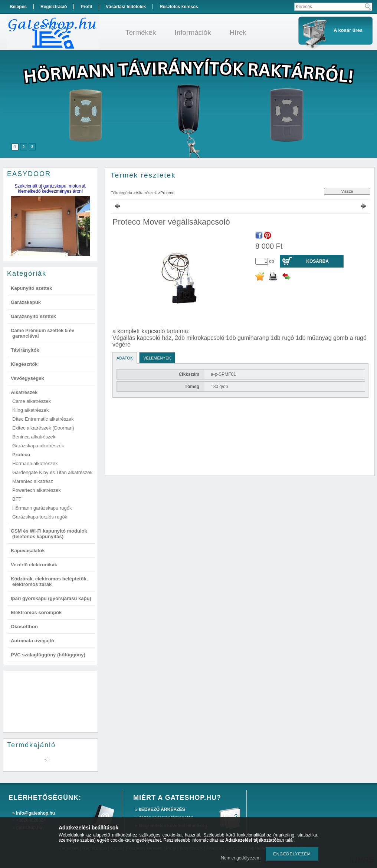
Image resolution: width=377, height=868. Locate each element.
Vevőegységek (27, 378)
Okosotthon (24, 627)
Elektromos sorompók (36, 612)
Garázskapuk (26, 302)
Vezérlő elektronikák (34, 565)
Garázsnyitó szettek (33, 316)
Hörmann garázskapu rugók (42, 508)
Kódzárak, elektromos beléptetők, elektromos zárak (49, 582)
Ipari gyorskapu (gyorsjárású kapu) (51, 598)
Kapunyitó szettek (31, 288)
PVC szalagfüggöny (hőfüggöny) (48, 655)
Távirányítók (25, 350)
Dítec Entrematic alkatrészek (43, 419)
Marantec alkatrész (33, 481)
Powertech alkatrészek (37, 490)
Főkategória (121, 193)
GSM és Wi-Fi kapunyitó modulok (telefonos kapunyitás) (49, 534)
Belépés (18, 7)
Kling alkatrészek (30, 410)
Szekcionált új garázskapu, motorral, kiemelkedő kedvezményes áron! (50, 189)
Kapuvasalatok (28, 551)
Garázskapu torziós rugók (40, 517)
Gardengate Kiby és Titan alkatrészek (52, 472)
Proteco (21, 455)
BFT (17, 499)
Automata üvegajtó (32, 641)
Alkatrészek (24, 392)
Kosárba (317, 261)
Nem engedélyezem (241, 858)
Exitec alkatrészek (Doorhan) (43, 428)
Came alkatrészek (32, 401)
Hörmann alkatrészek (35, 463)
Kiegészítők (24, 364)
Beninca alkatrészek (34, 437)
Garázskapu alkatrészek (38, 446)
